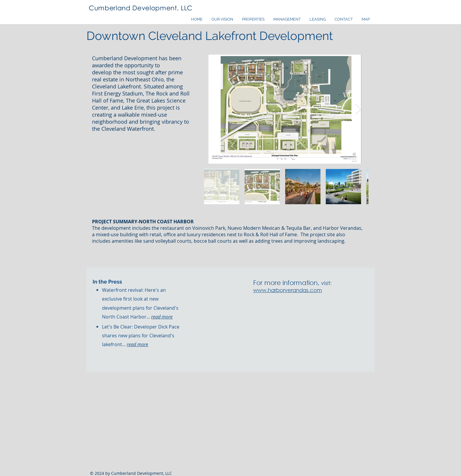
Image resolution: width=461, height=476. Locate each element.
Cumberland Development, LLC (141, 8)
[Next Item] (358, 109)
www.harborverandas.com (288, 290)
